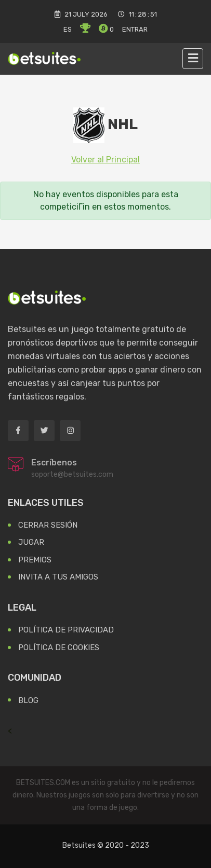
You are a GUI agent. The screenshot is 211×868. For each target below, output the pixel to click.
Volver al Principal (105, 160)
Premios (35, 560)
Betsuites (79, 845)
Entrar (135, 29)
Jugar (31, 542)
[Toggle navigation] (193, 59)
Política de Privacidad (66, 630)
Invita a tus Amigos (58, 577)
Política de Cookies (59, 647)
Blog (28, 700)
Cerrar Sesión (48, 525)
